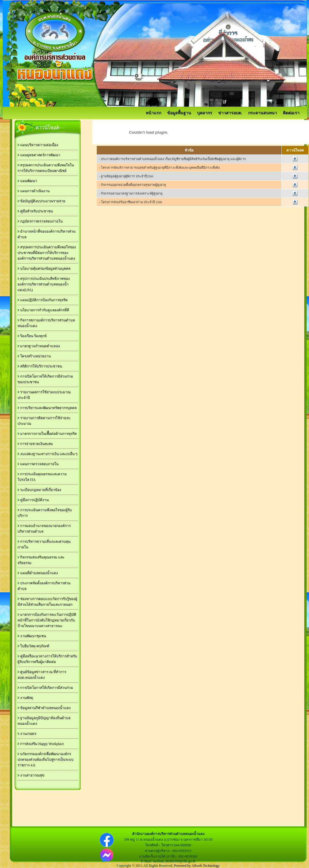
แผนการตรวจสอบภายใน (39, 464)
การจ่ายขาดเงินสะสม (36, 444)
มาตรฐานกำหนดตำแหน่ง (40, 346)
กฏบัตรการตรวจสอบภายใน (41, 221)
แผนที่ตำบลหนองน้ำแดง (39, 573)
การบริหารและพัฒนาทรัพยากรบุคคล (48, 408)
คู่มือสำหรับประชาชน (36, 211)
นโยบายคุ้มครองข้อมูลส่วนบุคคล (45, 269)
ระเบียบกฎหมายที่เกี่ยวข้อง (40, 490)
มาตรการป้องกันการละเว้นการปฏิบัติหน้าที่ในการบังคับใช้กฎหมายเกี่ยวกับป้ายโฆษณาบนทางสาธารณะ (47, 620)
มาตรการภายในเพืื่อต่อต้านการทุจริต (48, 434)
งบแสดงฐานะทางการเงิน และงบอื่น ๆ (48, 454)
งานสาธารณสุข (32, 775)
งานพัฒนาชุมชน (33, 636)
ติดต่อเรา (291, 113)
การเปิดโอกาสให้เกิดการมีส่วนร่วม (46, 688)
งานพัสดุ (26, 698)
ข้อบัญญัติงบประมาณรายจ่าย (42, 201)
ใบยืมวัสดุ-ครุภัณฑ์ (34, 646)
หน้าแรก (153, 113)
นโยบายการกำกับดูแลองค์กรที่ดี (44, 310)
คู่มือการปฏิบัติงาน (34, 500)
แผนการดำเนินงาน (34, 191)
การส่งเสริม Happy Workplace (42, 744)
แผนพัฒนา (28, 181)
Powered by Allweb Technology (197, 866)
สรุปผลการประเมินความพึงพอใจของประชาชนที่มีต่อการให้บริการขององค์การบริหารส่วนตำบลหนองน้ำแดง (47, 253)
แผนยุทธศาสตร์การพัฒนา (40, 155)
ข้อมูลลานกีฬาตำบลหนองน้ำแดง (45, 708)
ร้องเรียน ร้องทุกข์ (33, 336)
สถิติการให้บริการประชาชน (41, 366)
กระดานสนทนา (263, 113)
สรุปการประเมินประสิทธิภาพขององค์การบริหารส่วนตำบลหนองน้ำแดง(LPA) (44, 284)
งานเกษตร (28, 734)
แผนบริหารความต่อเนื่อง (39, 145)
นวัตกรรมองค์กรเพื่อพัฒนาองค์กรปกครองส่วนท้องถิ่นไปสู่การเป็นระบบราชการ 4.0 (46, 760)
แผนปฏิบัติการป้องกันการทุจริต (43, 300)
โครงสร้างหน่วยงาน (35, 356)
